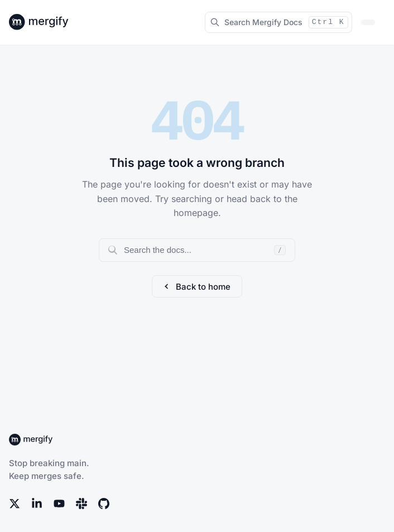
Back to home (197, 287)
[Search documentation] (197, 250)
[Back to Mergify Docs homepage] (49, 22)
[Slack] (81, 504)
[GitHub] (104, 504)
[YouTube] (59, 504)
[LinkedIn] (37, 504)
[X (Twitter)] (15, 504)
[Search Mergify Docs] (278, 22)
